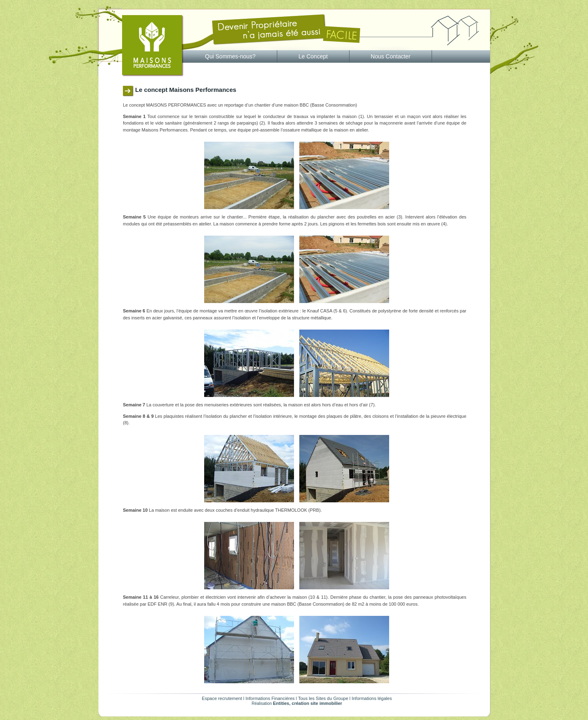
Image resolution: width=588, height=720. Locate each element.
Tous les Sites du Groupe (323, 698)
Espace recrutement (222, 698)
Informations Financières (270, 698)
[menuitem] (231, 56)
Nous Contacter (391, 56)
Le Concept (313, 56)
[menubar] (308, 56)
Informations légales (372, 698)
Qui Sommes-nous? (230, 56)
